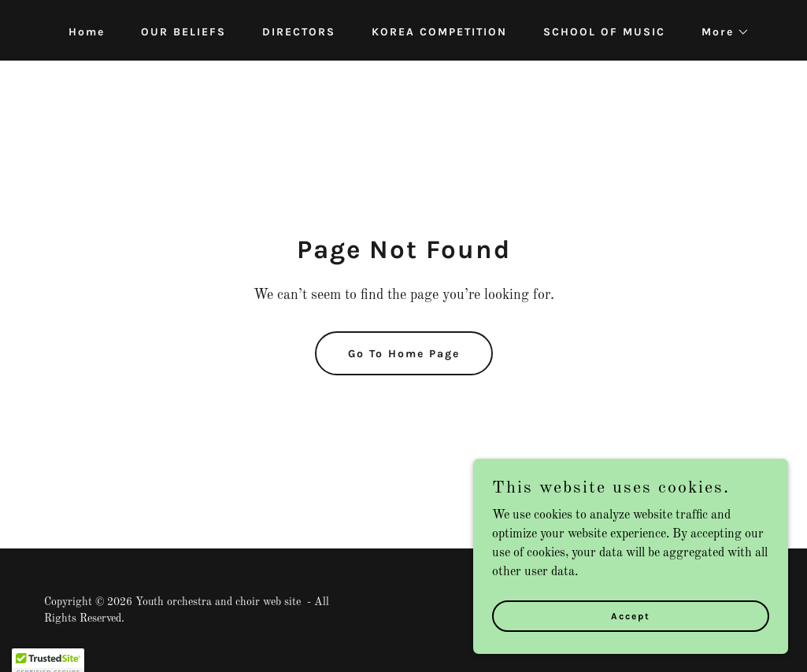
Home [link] (87, 32)
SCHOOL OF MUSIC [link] (604, 32)
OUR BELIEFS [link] (183, 32)
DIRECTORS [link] (299, 32)
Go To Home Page (404, 354)
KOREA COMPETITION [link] (439, 32)
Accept (631, 626)
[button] (720, 32)
